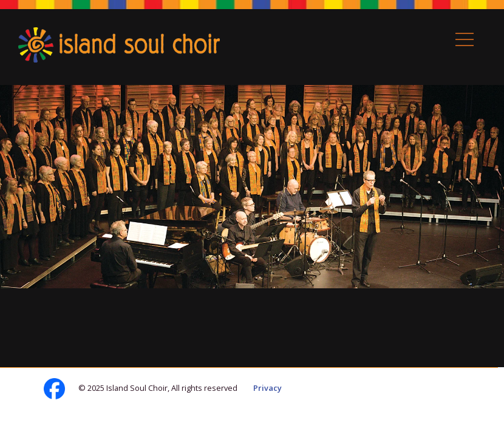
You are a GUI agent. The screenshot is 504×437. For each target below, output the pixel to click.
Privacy (267, 388)
